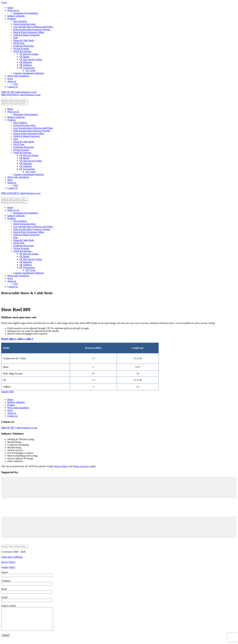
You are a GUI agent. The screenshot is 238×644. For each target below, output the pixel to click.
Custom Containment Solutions (29, 73)
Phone (4, 589)
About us (12, 81)
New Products (20, 21)
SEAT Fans (19, 43)
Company (6, 581)
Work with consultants (18, 76)
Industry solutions (16, 16)
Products (12, 19)
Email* (5, 597)
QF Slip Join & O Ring (31, 59)
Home (10, 8)
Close (4, 3)
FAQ (16, 84)
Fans (16, 38)
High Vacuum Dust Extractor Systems (32, 29)
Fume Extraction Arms (24, 24)
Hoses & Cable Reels (24, 40)
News (10, 79)
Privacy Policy (61, 466)
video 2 (21, 339)
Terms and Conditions (12, 557)
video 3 (29, 339)
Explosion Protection (24, 46)
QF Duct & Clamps (29, 54)
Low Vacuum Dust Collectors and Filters (33, 27)
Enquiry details (9, 606)
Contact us (12, 87)
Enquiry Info (7, 392)
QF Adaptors (26, 65)
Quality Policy (8, 567)
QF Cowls (30, 70)
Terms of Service (81, 466)
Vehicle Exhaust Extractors (26, 35)
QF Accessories (27, 68)
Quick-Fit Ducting (22, 51)
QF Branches (26, 62)
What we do (13, 10)
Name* (5, 572)
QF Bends (24, 57)
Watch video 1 (9, 339)
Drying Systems (21, 49)
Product (11, 405)
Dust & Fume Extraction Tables (29, 32)
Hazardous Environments (26, 13)
